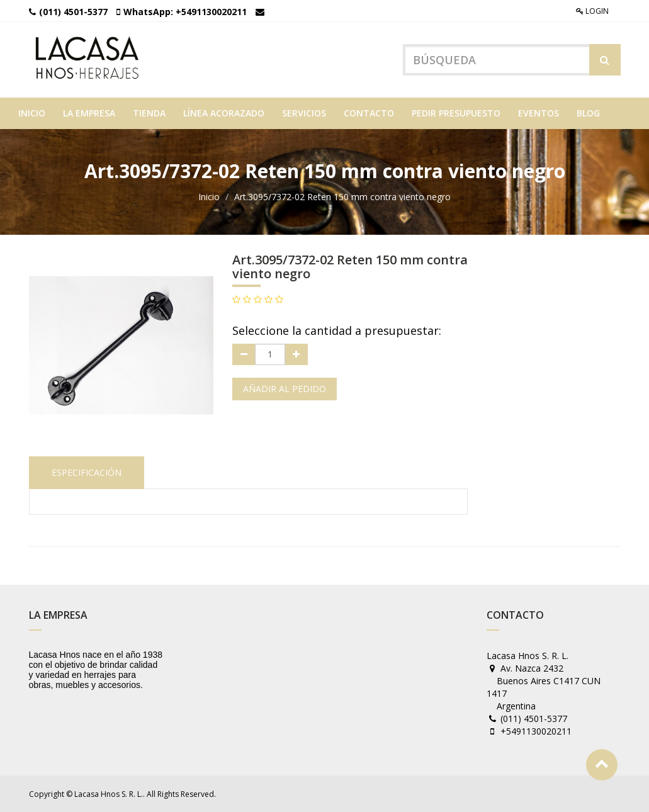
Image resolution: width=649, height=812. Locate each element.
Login (592, 11)
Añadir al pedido (285, 389)
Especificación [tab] (87, 472)
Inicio (209, 197)
